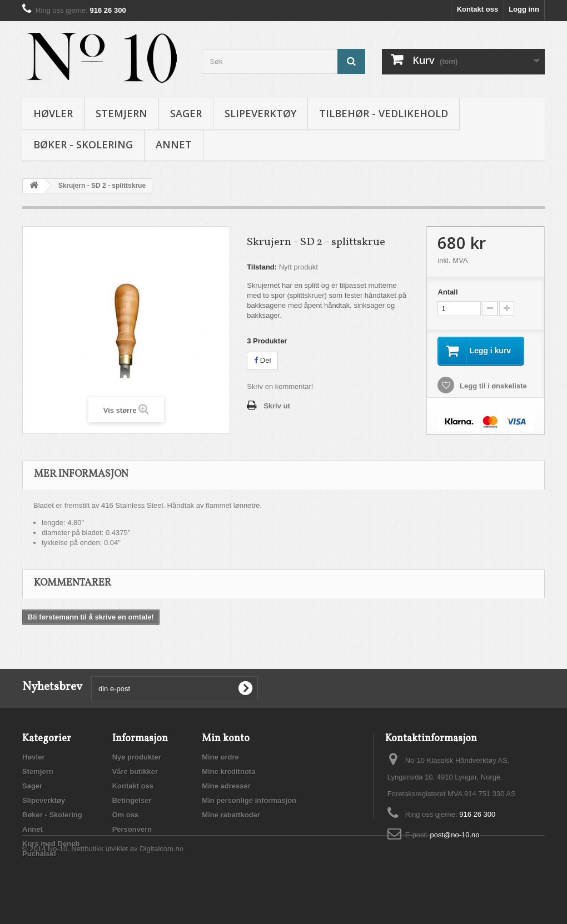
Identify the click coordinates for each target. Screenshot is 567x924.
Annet (174, 144)
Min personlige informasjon (249, 800)
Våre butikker (135, 771)
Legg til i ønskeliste (492, 386)
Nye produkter (137, 757)
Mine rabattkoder (231, 815)
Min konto (226, 739)
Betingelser (132, 800)
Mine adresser (226, 786)
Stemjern (121, 113)
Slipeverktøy (260, 113)
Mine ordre (220, 757)
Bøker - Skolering (83, 144)
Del (262, 360)
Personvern (132, 829)
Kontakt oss (478, 9)
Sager (186, 113)
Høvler (53, 113)
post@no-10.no (454, 835)
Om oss (126, 815)
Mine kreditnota (228, 771)
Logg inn (524, 9)
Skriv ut (277, 406)
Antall (447, 292)
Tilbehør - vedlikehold (384, 113)
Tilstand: (262, 267)
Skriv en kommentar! (280, 386)
